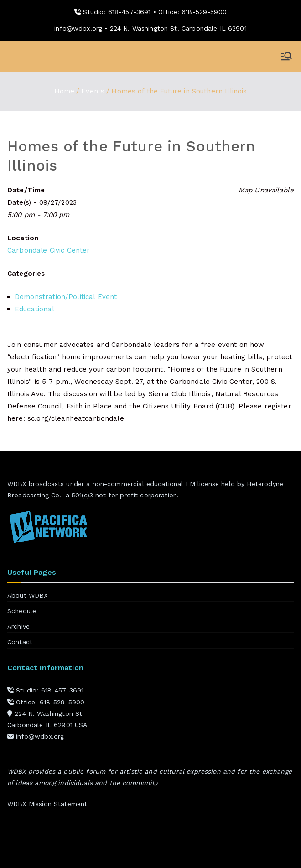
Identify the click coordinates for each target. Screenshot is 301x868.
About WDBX (28, 595)
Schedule (22, 611)
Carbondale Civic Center (49, 250)
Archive (18, 626)
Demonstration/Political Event (66, 297)
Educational (34, 309)
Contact (20, 642)
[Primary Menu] (286, 56)
